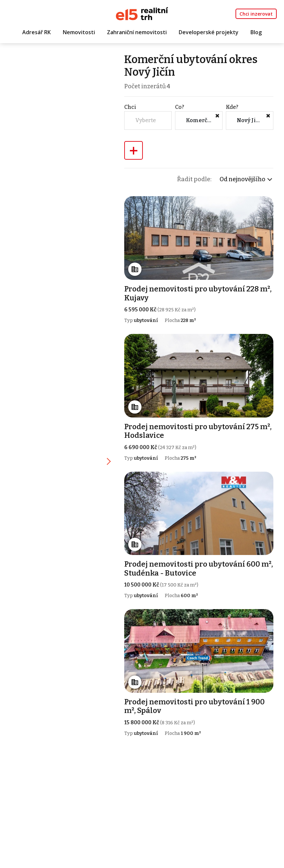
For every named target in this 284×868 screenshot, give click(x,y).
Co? (180, 107)
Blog (256, 32)
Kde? (232, 107)
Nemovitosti (79, 32)
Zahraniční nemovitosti (137, 32)
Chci (130, 107)
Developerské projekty (209, 32)
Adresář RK (37, 32)
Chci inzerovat (256, 14)
